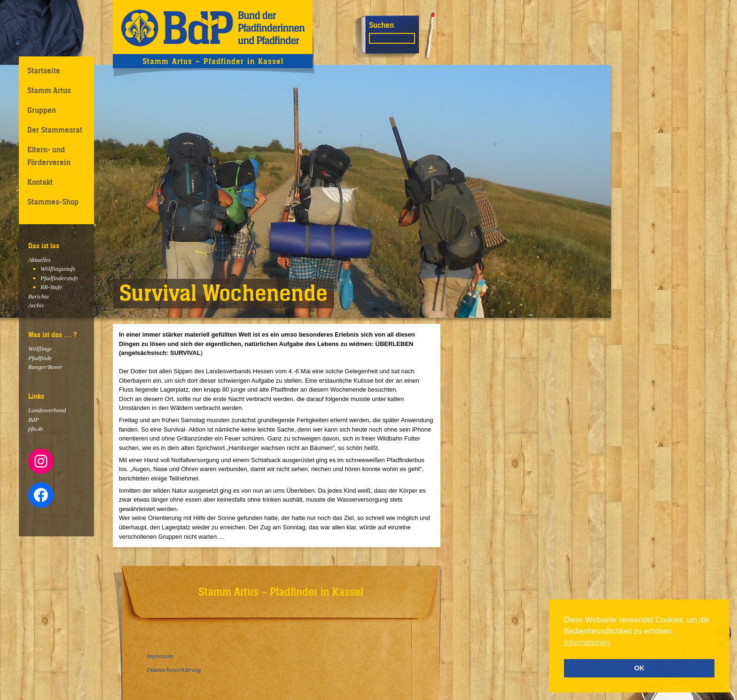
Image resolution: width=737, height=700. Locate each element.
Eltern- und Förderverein (49, 156)
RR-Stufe (51, 287)
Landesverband (47, 410)
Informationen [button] (587, 642)
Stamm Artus (49, 90)
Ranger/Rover (45, 367)
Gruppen (42, 110)
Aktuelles (39, 260)
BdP (33, 420)
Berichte (39, 296)
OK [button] (639, 668)
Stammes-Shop (53, 202)
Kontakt (40, 182)
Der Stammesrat (55, 130)
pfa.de (36, 429)
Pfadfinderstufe (59, 278)
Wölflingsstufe (58, 269)
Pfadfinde (40, 358)
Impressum (160, 656)
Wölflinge (40, 349)
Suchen (381, 25)
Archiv (36, 305)
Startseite (44, 71)
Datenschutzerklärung (174, 670)
